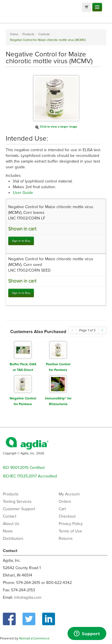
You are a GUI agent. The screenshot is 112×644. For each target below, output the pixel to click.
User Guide (23, 193)
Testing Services (17, 502)
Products (11, 494)
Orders (65, 502)
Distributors (13, 539)
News (8, 531)
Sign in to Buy (21, 241)
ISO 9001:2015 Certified (24, 468)
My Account (69, 494)
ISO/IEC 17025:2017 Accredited (30, 476)
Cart (62, 509)
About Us (11, 524)
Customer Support (19, 509)
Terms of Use (70, 531)
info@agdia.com (28, 597)
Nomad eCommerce (34, 638)
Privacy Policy (71, 524)
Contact (10, 516)
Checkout (67, 516)
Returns (66, 539)
